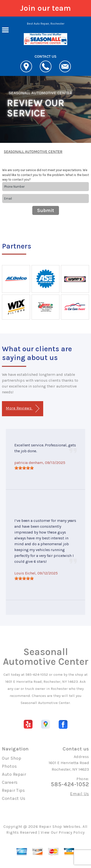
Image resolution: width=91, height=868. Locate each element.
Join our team (45, 8)
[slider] (24, 468)
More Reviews (22, 409)
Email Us (80, 794)
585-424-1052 (37, 674)
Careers (10, 782)
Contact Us (14, 798)
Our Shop (12, 758)
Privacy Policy (72, 832)
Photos (9, 766)
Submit (46, 210)
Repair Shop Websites (60, 826)
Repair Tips (13, 790)
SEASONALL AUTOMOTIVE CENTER (40, 93)
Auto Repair (14, 774)
